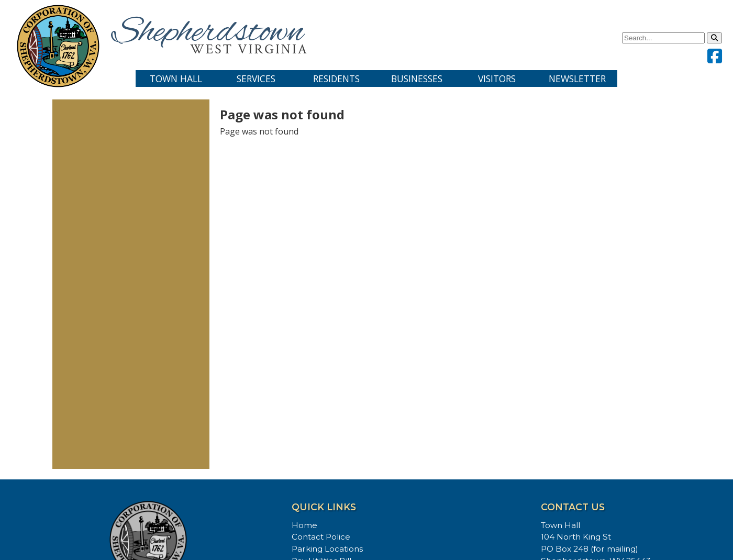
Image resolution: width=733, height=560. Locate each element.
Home (304, 525)
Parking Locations (327, 549)
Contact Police (321, 537)
